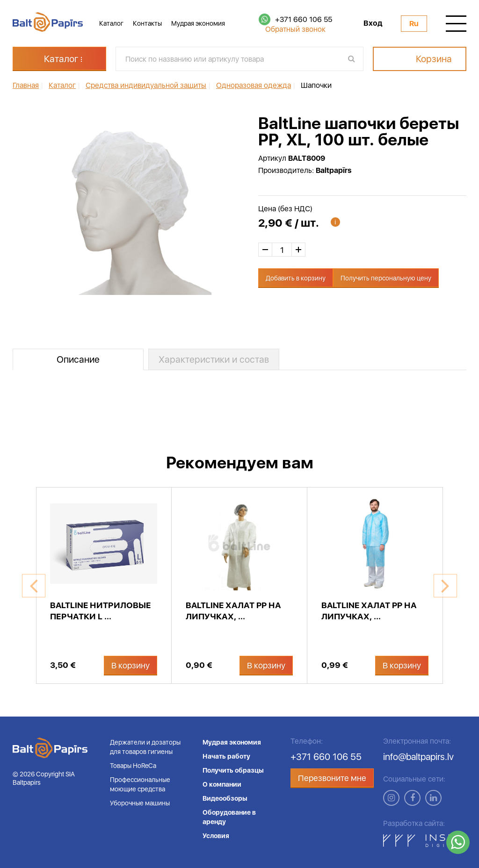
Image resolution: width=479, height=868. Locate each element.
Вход (373, 23)
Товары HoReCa (133, 766)
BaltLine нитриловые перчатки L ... (101, 611)
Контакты (147, 23)
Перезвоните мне (332, 778)
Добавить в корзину (296, 278)
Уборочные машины (140, 803)
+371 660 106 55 (304, 19)
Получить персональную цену (386, 278)
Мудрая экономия (198, 23)
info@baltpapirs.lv (418, 757)
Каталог (111, 23)
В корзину (131, 665)
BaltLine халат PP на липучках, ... (233, 611)
